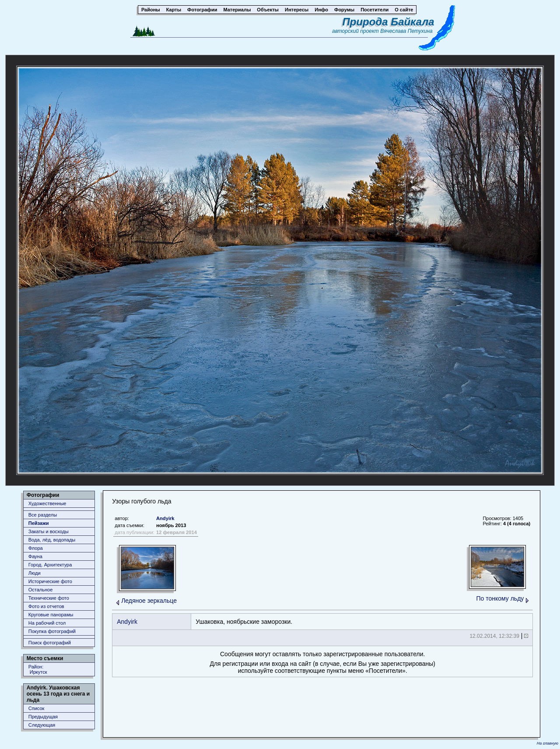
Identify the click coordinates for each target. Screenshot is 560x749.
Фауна (35, 556)
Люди (35, 573)
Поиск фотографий (50, 643)
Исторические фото (50, 581)
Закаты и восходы (49, 531)
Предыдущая (43, 717)
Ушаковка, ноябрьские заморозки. (244, 622)
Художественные (47, 503)
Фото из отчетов (46, 606)
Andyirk (165, 518)
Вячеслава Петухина (406, 31)
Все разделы (43, 515)
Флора (36, 548)
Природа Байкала (388, 22)
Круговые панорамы (51, 615)
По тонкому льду (500, 598)
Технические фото (49, 598)
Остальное (41, 590)
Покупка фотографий (52, 631)
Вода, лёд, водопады (52, 540)
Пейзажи (39, 523)
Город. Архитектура (50, 565)
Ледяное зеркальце (149, 601)
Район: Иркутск (38, 669)
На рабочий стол (47, 623)
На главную (548, 743)
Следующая (42, 725)
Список (37, 708)
